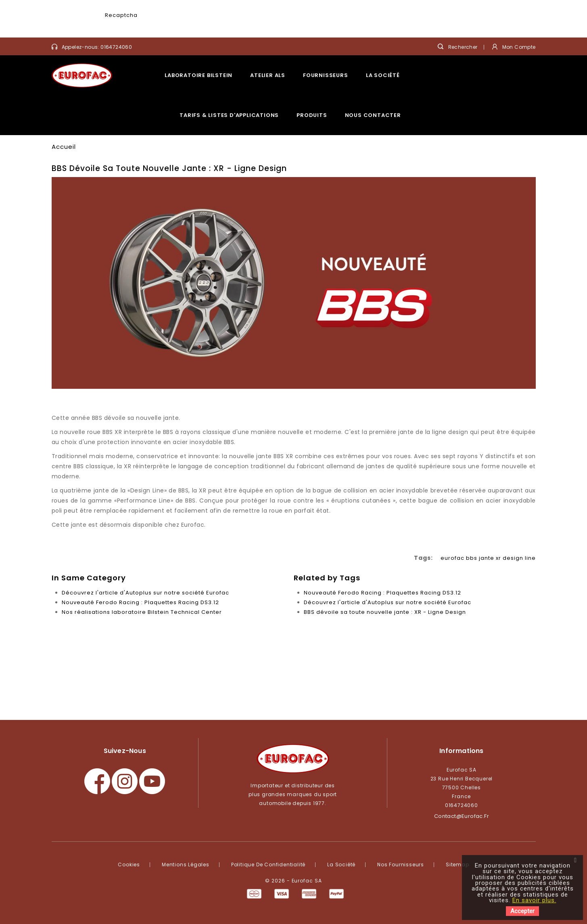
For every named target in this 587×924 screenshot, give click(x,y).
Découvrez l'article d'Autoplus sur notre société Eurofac (145, 593)
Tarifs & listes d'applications (229, 115)
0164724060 (116, 47)
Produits (312, 115)
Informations (461, 751)
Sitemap (457, 865)
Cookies (129, 865)
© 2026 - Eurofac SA (293, 881)
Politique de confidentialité (268, 865)
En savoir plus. (534, 900)
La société (383, 75)
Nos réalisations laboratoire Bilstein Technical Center (142, 612)
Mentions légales (186, 865)
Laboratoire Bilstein (198, 75)
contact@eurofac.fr (462, 816)
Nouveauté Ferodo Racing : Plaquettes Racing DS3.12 (140, 602)
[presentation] (200, 22)
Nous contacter (373, 115)
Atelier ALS (268, 75)
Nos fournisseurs (401, 865)
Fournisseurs (326, 75)
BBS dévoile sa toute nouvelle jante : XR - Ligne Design (385, 612)
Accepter (522, 911)
